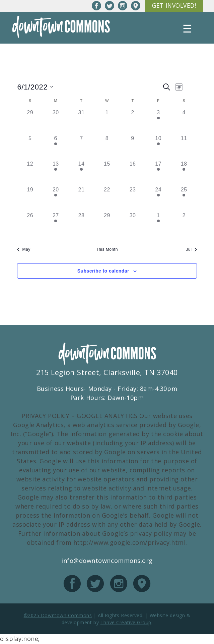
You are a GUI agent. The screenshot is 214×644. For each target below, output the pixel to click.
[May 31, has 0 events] (82, 122)
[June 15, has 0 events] (107, 173)
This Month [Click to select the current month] (107, 250)
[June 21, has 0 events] (82, 199)
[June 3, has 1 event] (158, 122)
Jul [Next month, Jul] (192, 250)
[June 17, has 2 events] (158, 173)
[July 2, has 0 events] (184, 225)
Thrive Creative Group (126, 623)
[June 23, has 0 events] (133, 199)
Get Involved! (173, 6)
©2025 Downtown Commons (58, 616)
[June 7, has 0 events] (82, 148)
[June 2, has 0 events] (133, 122)
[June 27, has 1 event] (56, 225)
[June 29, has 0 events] (107, 225)
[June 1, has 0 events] (107, 122)
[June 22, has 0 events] (107, 199)
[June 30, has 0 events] (133, 225)
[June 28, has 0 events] (82, 225)
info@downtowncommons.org (107, 561)
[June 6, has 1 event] (56, 148)
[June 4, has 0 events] (184, 122)
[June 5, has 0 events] (30, 148)
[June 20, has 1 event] (56, 199)
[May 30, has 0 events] (56, 122)
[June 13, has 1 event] (56, 173)
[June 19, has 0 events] (30, 199)
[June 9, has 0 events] (133, 148)
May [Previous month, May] (24, 250)
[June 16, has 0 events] (133, 173)
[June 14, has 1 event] (82, 173)
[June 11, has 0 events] (184, 148)
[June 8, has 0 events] (107, 148)
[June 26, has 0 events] (30, 225)
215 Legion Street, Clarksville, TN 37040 (107, 373)
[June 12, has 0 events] (30, 173)
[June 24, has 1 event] (158, 199)
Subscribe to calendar (103, 271)
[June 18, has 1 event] (184, 173)
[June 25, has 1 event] (184, 199)
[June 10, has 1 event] (158, 148)
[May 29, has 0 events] (30, 122)
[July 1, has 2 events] (158, 225)
